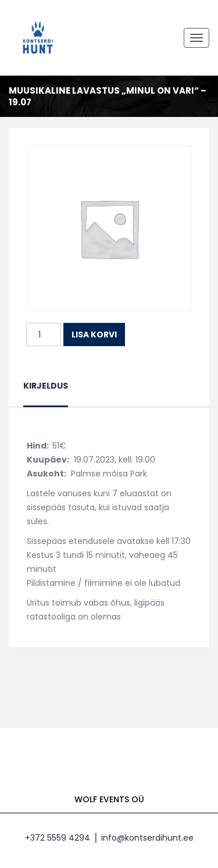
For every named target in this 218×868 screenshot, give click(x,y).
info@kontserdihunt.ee (147, 838)
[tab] (46, 393)
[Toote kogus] (44, 335)
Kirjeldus (46, 386)
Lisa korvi (94, 335)
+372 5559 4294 (58, 838)
